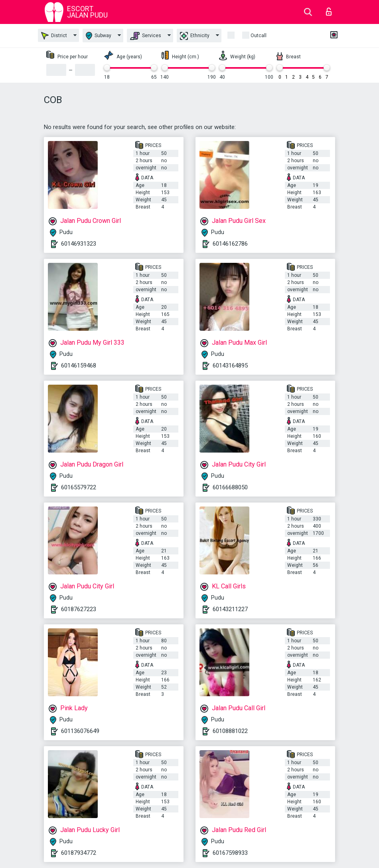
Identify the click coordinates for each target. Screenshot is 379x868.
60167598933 (230, 853)
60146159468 (79, 365)
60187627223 (79, 609)
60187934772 (79, 853)
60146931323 (79, 244)
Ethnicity (195, 36)
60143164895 (230, 365)
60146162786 (230, 244)
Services (146, 36)
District (54, 36)
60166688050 (230, 487)
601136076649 (80, 731)
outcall (259, 36)
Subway (99, 36)
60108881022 (230, 731)
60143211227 (230, 609)
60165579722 (79, 487)
